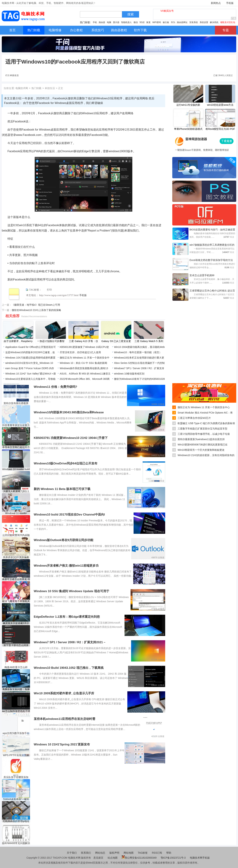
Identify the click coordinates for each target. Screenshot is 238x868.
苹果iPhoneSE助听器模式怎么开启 (188, 129)
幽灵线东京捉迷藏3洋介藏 (16, 623)
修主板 (166, 22)
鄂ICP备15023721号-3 (174, 858)
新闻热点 (216, 3)
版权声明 (114, 853)
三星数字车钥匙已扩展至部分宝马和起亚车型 (202, 429)
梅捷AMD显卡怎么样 (16, 667)
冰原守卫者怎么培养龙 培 (16, 579)
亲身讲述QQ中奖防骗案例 (16, 557)
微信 (136, 22)
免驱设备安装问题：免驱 (16, 689)
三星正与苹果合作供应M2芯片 (194, 418)
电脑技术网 (22, 88)
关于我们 (72, 853)
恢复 (148, 22)
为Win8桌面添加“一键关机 (16, 799)
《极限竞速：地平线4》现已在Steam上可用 (36, 305)
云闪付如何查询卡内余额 (16, 535)
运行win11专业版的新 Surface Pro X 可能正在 (188, 105)
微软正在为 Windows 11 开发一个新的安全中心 (204, 407)
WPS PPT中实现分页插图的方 (16, 755)
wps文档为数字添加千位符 (16, 733)
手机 (95, 22)
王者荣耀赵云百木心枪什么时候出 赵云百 (212, 291)
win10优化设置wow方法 (220, 105)
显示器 (116, 22)
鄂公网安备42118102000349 (139, 858)
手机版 (230, 3)
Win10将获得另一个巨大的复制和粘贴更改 (201, 450)
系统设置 (204, 22)
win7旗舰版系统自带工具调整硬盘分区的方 (212, 245)
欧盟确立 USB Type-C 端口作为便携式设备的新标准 (206, 423)
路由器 (102, 22)
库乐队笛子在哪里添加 (16, 777)
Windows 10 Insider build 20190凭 (16, 469)
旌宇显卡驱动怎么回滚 (16, 645)
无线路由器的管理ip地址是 (16, 821)
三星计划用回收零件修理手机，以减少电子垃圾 (204, 434)
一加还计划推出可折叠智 (51, 341)
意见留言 (98, 858)
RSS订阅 (157, 853)
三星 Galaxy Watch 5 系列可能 (149, 341)
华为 (173, 22)
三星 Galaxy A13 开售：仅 (83, 341)
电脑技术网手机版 (200, 858)
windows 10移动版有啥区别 (129, 374)
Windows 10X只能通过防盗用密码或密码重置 (30, 358)
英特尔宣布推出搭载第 (16, 403)
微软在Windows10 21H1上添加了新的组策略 (36, 310)
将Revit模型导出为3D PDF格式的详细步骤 (220, 129)
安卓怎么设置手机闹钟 (202, 275)
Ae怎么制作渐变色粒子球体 (16, 711)
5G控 (142, 22)
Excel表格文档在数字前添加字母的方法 (211, 260)
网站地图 (129, 853)
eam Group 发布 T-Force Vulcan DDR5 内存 (30, 368)
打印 (49, 290)
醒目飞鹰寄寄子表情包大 (16, 601)
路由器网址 (182, 22)
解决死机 (214, 22)
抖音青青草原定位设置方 (16, 425)
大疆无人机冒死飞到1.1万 (16, 491)
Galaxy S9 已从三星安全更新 (116, 341)
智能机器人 (126, 22)
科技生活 (14, 75)
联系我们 (86, 853)
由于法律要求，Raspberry (18, 341)
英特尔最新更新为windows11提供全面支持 (201, 439)
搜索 (131, 14)
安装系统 (194, 22)
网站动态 (100, 853)
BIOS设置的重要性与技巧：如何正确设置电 (212, 230)
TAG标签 (143, 853)
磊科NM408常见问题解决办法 (16, 843)
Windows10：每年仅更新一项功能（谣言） (138, 352)
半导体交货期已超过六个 (16, 447)
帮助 (169, 853)
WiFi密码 (157, 22)
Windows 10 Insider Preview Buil (16, 513)
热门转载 (36, 88)
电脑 (109, 22)
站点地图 (113, 858)
